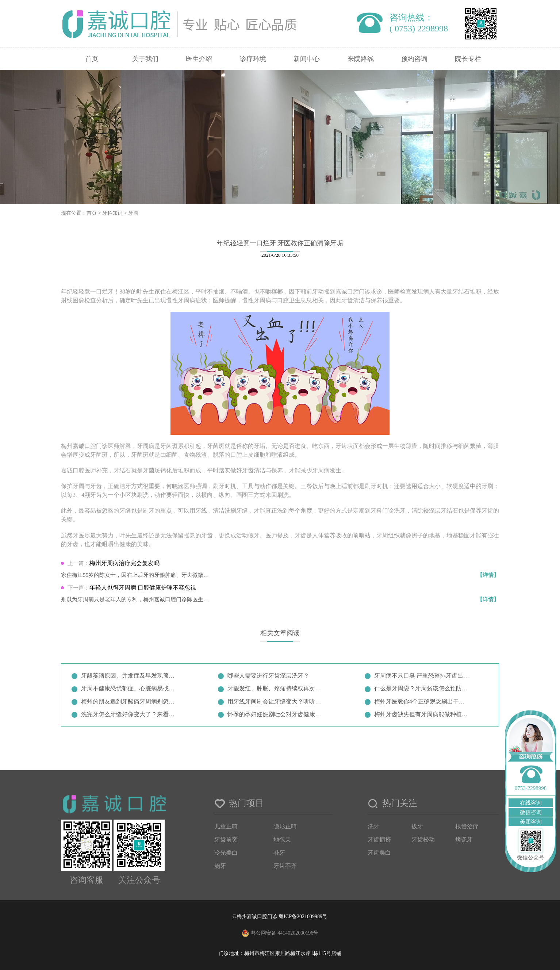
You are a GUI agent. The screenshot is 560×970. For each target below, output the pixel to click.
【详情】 (488, 575)
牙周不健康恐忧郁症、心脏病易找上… (129, 688)
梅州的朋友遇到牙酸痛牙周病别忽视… (129, 701)
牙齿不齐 (285, 866)
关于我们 (145, 59)
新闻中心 (307, 59)
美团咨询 (531, 822)
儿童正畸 (226, 826)
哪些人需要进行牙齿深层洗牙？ (268, 676)
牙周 (133, 213)
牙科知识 (112, 213)
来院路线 (361, 59)
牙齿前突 (226, 839)
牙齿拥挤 (379, 839)
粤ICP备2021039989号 (303, 917)
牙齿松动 (423, 839)
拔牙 (417, 826)
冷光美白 (226, 853)
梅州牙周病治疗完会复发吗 (124, 563)
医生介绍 (199, 59)
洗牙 (373, 826)
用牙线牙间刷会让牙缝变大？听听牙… (276, 701)
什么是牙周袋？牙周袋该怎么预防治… (422, 688)
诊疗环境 (253, 59)
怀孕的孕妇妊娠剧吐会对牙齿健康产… (276, 714)
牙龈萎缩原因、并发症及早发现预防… (129, 676)
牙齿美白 (379, 853)
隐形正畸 (285, 826)
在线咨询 (531, 803)
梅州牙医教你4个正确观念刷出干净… (422, 701)
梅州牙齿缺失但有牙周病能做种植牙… (422, 714)
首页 (92, 59)
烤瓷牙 (464, 839)
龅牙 (220, 866)
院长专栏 (468, 59)
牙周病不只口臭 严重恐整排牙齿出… (422, 676)
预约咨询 (414, 59)
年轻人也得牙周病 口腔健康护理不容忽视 (143, 588)
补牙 (279, 853)
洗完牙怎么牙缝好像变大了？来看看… (129, 714)
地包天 (282, 839)
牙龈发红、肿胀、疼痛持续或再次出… (276, 688)
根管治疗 (467, 826)
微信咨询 (531, 812)
